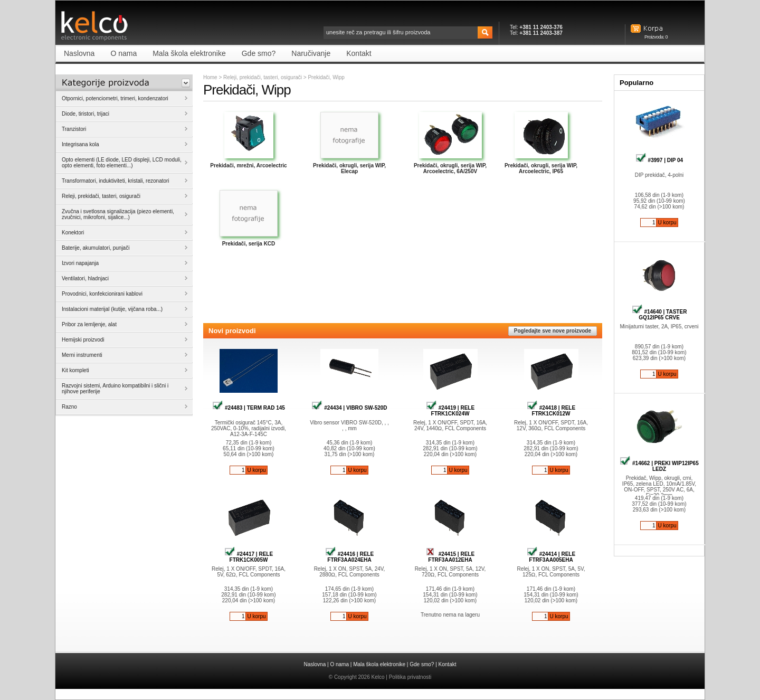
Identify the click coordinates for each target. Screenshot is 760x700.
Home (210, 77)
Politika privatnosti (410, 677)
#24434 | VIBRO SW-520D (349, 408)
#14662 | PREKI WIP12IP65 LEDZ (659, 466)
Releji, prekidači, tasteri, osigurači (263, 77)
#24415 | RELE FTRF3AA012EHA (450, 557)
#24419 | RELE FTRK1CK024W (450, 411)
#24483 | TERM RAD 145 (249, 408)
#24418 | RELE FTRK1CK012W (551, 411)
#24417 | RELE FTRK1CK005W (249, 557)
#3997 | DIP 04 (659, 160)
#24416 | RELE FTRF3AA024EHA (349, 557)
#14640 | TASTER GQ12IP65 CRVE (659, 315)
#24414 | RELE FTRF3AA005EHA (551, 557)
